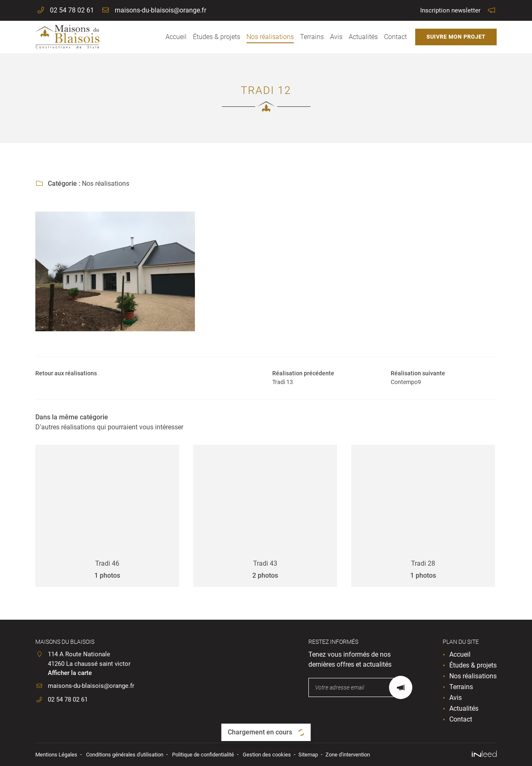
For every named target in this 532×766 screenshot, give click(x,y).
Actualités (363, 37)
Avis (336, 37)
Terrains (312, 37)
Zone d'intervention (371, 755)
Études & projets (217, 37)
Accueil (176, 37)
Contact (395, 37)
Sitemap (329, 755)
